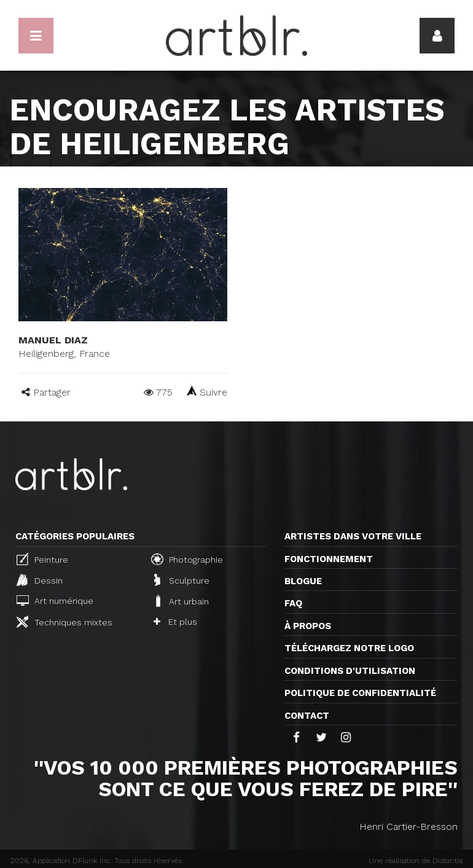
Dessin (40, 580)
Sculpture (182, 580)
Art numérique (55, 600)
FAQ (293, 603)
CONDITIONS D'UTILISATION (350, 671)
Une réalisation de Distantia (416, 861)
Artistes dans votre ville (353, 536)
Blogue (303, 581)
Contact (307, 716)
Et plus (175, 622)
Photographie (187, 559)
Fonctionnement (329, 559)
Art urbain (181, 601)
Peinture (42, 559)
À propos (308, 626)
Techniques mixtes (64, 622)
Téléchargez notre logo (349, 648)
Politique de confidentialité (360, 693)
